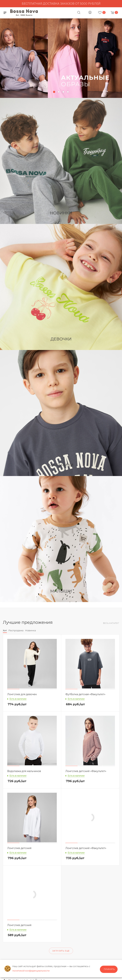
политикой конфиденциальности (31, 971)
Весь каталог (111, 623)
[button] (54, 92)
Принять (109, 969)
